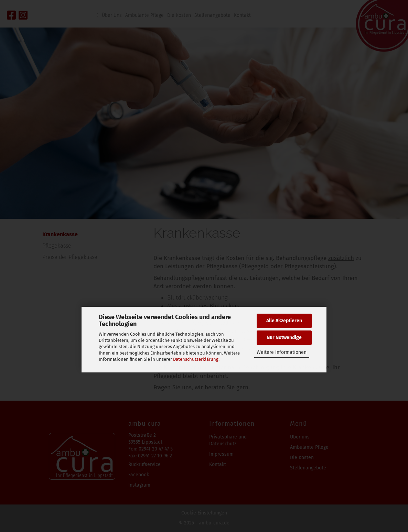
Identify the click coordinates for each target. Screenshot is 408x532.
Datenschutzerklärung (196, 359)
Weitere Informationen (282, 352)
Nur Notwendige (284, 338)
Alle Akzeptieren (284, 321)
